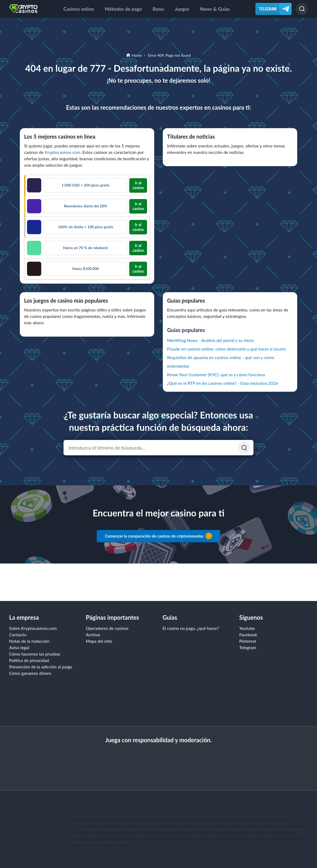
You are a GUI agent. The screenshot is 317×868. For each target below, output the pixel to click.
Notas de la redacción (29, 641)
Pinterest (248, 641)
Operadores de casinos (107, 628)
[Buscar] (302, 9)
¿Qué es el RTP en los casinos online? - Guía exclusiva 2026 (222, 383)
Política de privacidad (29, 660)
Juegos (182, 9)
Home (137, 55)
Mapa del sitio (99, 641)
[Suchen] (244, 448)
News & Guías (215, 9)
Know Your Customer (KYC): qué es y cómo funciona (216, 374)
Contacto (18, 635)
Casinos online (79, 9)
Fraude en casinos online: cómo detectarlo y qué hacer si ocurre (227, 349)
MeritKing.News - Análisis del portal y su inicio (210, 340)
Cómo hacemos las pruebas (35, 654)
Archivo (93, 635)
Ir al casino (138, 185)
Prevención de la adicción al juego (41, 667)
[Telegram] (273, 9)
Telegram (248, 647)
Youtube (247, 628)
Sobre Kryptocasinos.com (33, 628)
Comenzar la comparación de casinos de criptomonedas (159, 536)
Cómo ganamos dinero (30, 673)
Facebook (248, 635)
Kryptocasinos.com (63, 152)
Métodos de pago (124, 9)
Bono (158, 9)
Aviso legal (19, 647)
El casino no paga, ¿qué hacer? (191, 628)
